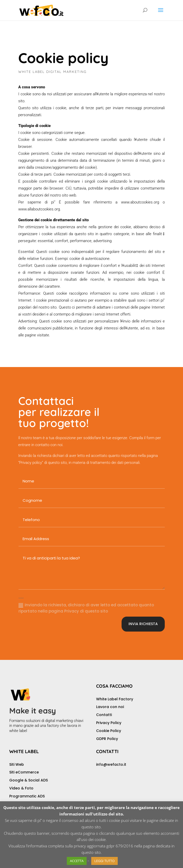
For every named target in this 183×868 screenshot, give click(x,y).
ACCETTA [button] (77, 861)
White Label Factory (115, 699)
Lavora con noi (110, 707)
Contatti (104, 715)
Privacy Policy (109, 723)
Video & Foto (21, 788)
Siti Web (17, 764)
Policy (113, 739)
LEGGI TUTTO (104, 861)
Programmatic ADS (27, 796)
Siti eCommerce (24, 772)
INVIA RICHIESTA (143, 624)
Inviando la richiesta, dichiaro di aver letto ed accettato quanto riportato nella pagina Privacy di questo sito (86, 608)
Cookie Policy (109, 731)
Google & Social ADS (29, 780)
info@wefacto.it (111, 764)
